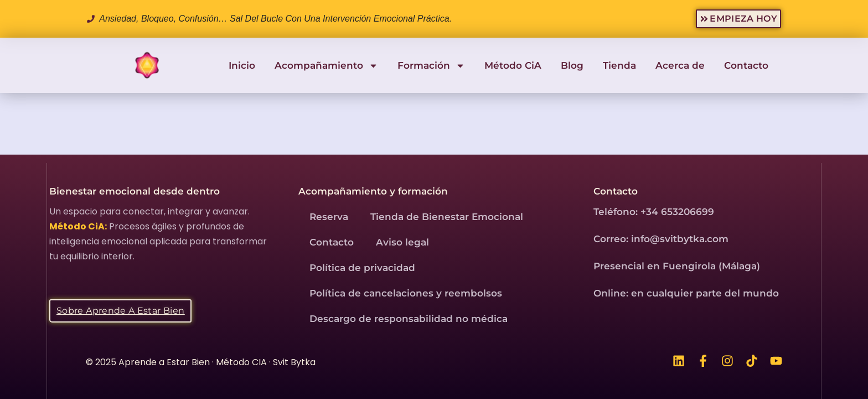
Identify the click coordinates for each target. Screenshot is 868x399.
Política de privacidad (362, 268)
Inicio (242, 65)
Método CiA (513, 65)
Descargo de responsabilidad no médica (409, 319)
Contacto (746, 65)
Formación (431, 66)
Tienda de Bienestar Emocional (447, 217)
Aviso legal (402, 242)
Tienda (619, 65)
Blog (572, 65)
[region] (434, 367)
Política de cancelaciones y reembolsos (406, 293)
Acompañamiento (326, 66)
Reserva (329, 217)
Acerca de (680, 65)
